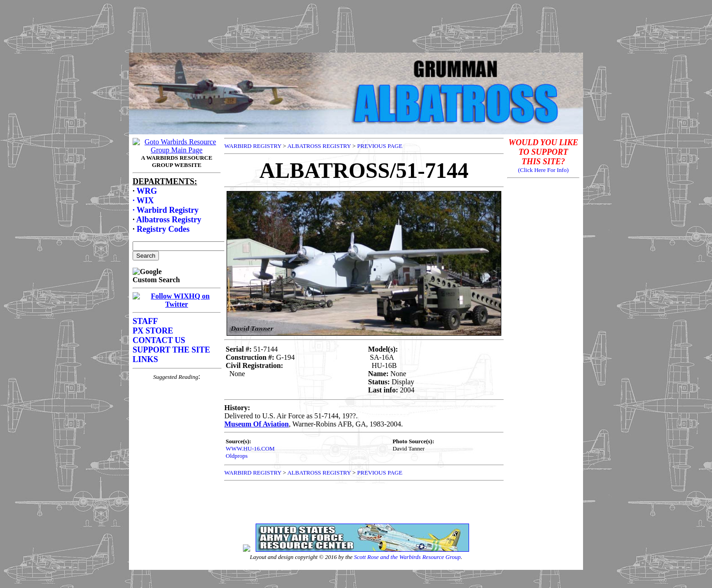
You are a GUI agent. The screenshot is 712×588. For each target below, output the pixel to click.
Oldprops (237, 456)
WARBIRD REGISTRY (253, 146)
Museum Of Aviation (257, 424)
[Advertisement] (356, 24)
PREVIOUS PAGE (380, 146)
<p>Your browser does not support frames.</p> (177, 327)
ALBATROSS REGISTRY (319, 146)
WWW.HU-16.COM (250, 448)
